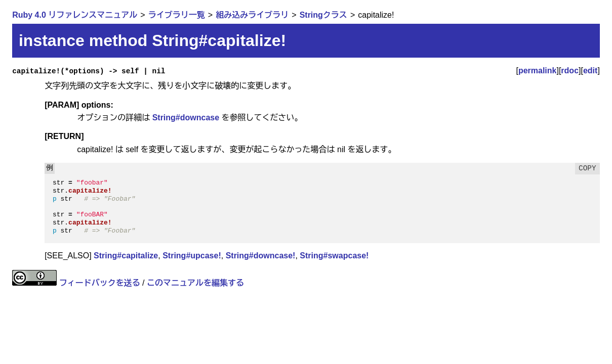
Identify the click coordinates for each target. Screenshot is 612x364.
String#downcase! (261, 256)
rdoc (570, 71)
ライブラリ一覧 (177, 15)
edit (590, 71)
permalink (538, 71)
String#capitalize (126, 256)
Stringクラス (323, 15)
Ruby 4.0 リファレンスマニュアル (75, 15)
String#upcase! (192, 256)
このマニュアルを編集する (195, 283)
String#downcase (186, 118)
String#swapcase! (334, 256)
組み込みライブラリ (252, 15)
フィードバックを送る (100, 283)
